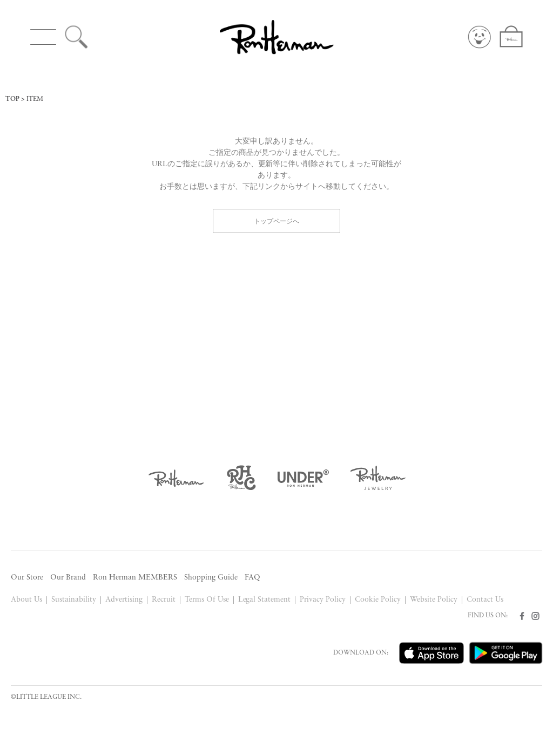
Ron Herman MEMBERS (135, 578)
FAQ (252, 578)
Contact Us (485, 600)
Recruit (164, 600)
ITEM (35, 99)
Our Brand (68, 578)
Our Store (27, 578)
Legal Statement (265, 600)
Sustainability (74, 600)
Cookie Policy (378, 600)
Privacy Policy (323, 600)
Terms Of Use (207, 600)
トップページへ (276, 220)
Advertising (124, 600)
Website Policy (434, 600)
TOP (12, 99)
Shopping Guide (211, 578)
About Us (26, 600)
